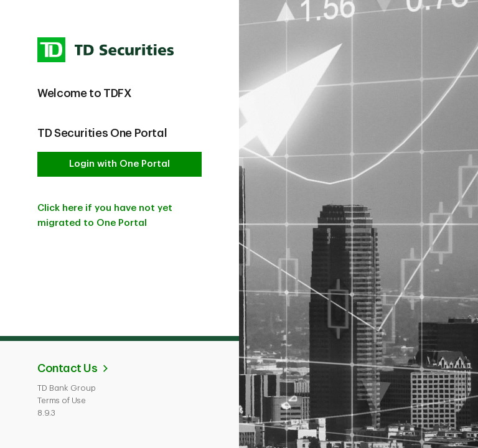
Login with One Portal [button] (119, 164)
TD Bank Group (67, 388)
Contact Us (67, 368)
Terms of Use (62, 400)
